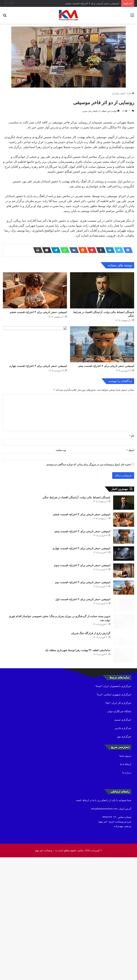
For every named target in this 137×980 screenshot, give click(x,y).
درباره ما (127, 895)
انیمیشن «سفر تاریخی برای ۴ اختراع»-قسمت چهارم (38, 422)
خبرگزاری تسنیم (123, 842)
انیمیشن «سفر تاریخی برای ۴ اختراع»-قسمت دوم (83, 672)
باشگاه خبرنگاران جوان (119, 834)
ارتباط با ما (126, 887)
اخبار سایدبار (118, 93)
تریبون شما (125, 878)
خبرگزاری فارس (123, 851)
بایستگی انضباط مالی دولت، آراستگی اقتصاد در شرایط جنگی (76, 553)
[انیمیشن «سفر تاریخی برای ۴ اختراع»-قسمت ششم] (35, 304)
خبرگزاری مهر (124, 859)
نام (132, 492)
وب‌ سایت (61, 506)
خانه (131, 93)
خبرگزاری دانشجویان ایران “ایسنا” (113, 809)
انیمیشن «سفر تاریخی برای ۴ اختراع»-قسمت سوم (82, 648)
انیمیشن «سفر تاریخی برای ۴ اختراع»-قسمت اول (83, 695)
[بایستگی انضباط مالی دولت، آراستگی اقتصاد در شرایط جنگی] (102, 304)
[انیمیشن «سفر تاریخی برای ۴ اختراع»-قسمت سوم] (124, 656)
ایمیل (130, 506)
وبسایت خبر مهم (44, 973)
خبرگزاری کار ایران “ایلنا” (118, 826)
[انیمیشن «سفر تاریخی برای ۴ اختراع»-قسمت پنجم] (102, 386)
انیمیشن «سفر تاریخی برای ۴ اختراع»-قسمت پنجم (106, 422)
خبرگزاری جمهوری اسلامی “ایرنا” (114, 817)
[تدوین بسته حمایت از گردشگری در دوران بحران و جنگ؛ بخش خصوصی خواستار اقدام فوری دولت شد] (124, 727)
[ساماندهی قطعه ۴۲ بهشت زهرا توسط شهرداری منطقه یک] (124, 775)
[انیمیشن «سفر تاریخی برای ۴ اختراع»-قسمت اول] (124, 704)
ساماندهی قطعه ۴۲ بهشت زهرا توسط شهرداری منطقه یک (78, 766)
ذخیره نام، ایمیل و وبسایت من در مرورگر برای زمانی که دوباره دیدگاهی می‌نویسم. (88, 520)
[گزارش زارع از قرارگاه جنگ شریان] (124, 751)
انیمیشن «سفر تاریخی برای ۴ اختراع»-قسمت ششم (92, 3)
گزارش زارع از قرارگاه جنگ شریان (91, 743)
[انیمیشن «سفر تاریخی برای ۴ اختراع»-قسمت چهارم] (35, 386)
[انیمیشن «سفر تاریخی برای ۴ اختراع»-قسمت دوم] (124, 680)
